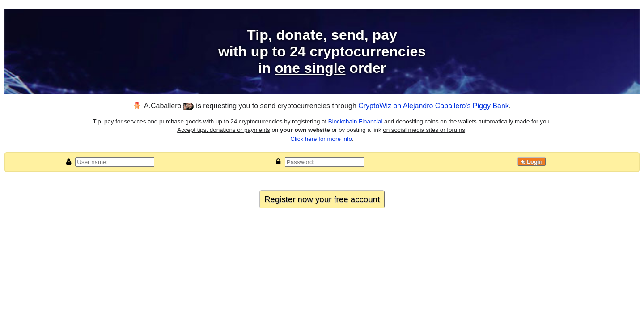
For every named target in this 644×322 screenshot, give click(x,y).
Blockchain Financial (356, 121)
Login (532, 162)
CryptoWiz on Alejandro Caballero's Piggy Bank (434, 106)
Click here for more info (321, 139)
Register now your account (322, 199)
